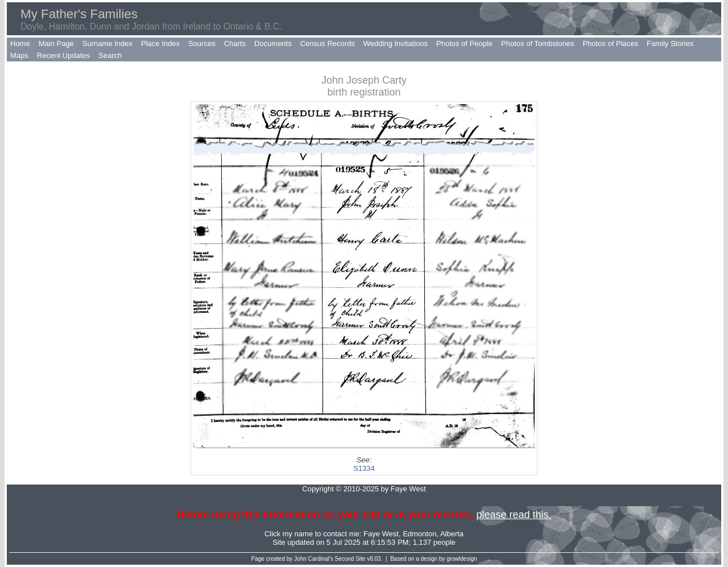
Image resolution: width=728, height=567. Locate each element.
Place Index (160, 44)
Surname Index (107, 44)
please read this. (514, 515)
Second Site (350, 559)
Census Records (328, 44)
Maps (19, 55)
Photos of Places (610, 44)
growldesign (462, 559)
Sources (202, 44)
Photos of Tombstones (537, 44)
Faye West (381, 534)
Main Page (56, 44)
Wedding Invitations (396, 44)
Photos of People (464, 44)
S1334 (364, 468)
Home (20, 44)
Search (110, 55)
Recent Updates (63, 55)
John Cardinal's (314, 559)
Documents (273, 44)
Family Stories (670, 44)
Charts (235, 44)
